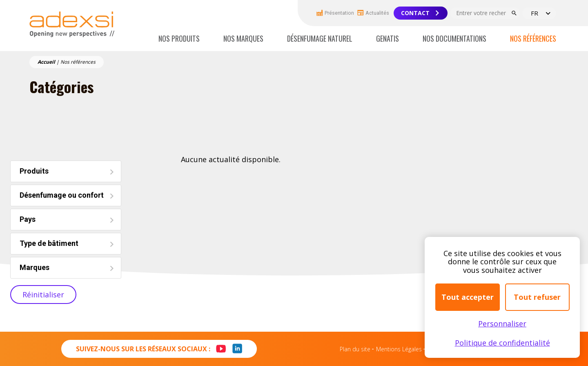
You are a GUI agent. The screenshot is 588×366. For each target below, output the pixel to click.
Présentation (335, 13)
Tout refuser (537, 297)
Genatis (388, 38)
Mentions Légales (399, 349)
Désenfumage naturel (320, 38)
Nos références (533, 38)
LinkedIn (237, 353)
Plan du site (355, 349)
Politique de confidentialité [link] (502, 343)
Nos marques (243, 38)
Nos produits (179, 38)
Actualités (373, 12)
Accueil (46, 62)
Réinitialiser (43, 295)
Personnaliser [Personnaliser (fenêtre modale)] (502, 324)
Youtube (218, 344)
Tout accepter (468, 297)
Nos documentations (454, 38)
